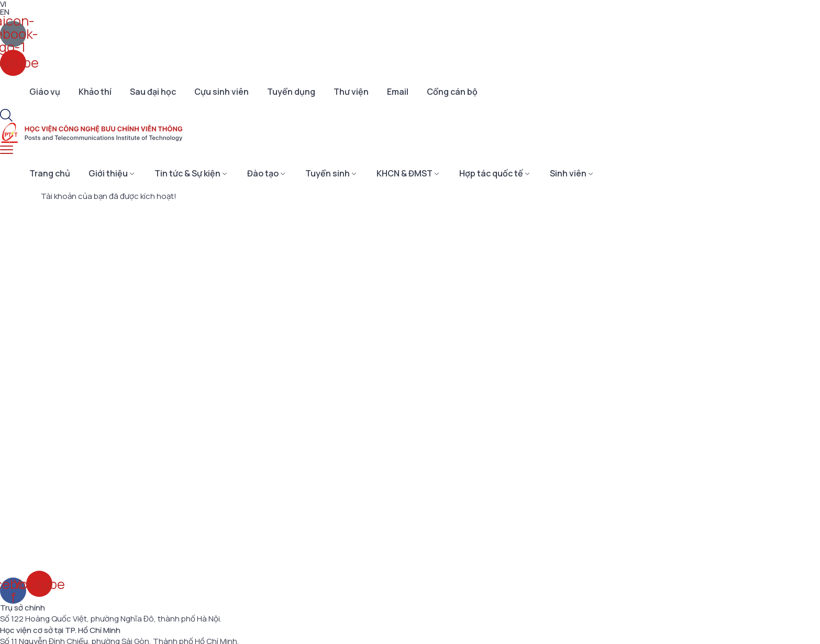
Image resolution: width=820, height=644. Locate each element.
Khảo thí (95, 92)
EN (5, 12)
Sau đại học (153, 92)
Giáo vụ (45, 92)
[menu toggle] (7, 150)
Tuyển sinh (328, 173)
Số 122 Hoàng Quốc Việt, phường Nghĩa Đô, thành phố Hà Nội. (111, 619)
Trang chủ (50, 173)
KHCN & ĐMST (405, 173)
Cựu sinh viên (221, 92)
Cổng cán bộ (452, 92)
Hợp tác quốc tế (491, 173)
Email (398, 92)
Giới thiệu (108, 173)
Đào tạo (263, 173)
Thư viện (351, 92)
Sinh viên (568, 173)
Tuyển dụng (291, 92)
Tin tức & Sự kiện (187, 173)
